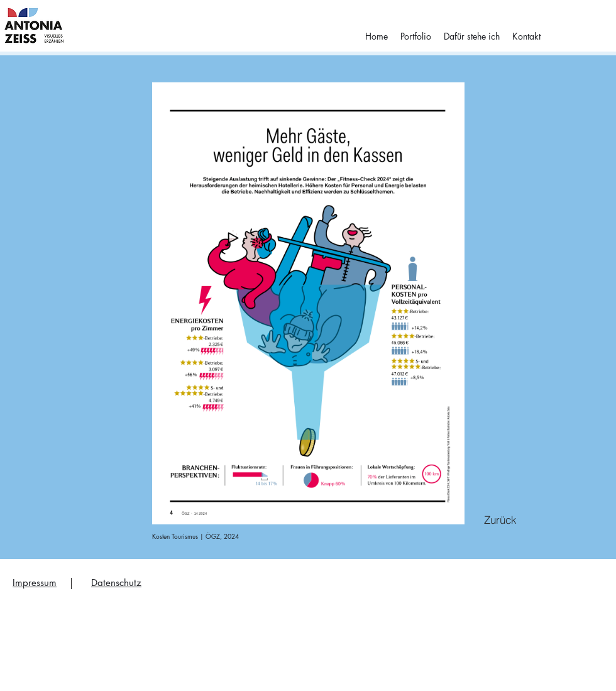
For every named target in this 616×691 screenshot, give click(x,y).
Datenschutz (116, 583)
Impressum (35, 583)
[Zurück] (500, 519)
